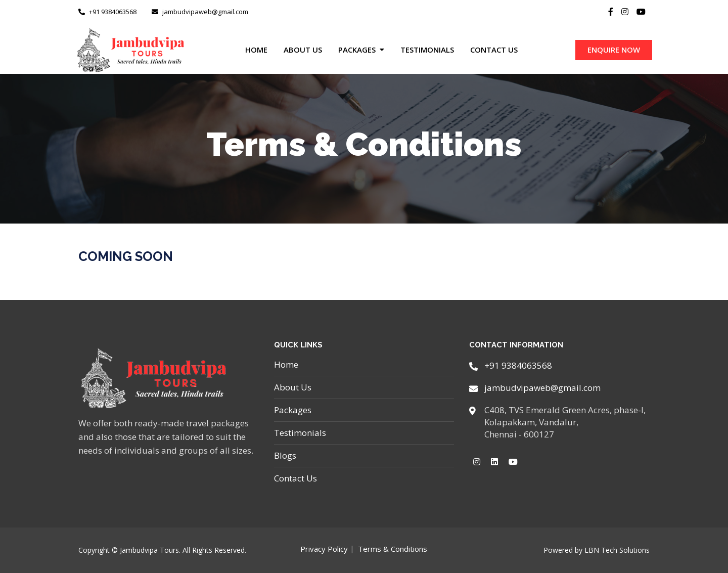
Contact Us (494, 50)
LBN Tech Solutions (617, 550)
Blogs (285, 455)
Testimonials (427, 50)
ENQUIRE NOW (614, 50)
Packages (357, 50)
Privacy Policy (324, 549)
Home (256, 50)
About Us (303, 50)
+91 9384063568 (107, 12)
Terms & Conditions (393, 549)
